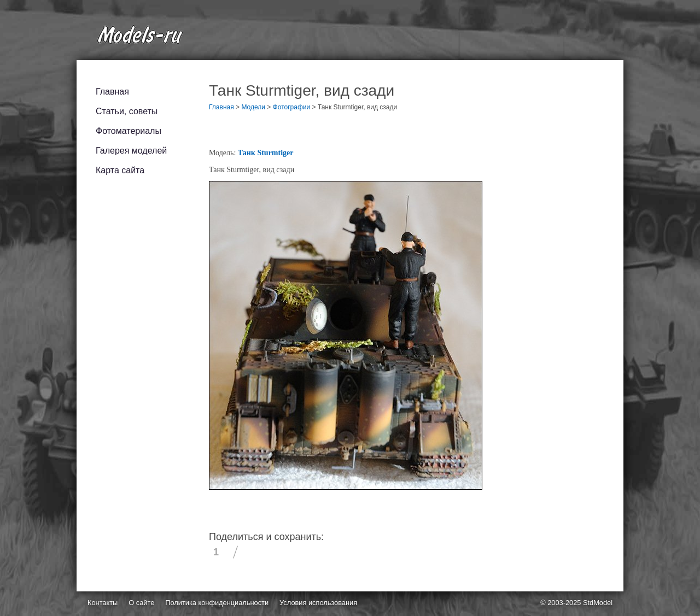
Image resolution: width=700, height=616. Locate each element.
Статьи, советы (127, 111)
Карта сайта (120, 170)
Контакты (103, 603)
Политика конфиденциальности (217, 603)
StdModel (598, 603)
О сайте (141, 603)
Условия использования (318, 603)
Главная (112, 92)
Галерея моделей (131, 151)
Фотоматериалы (129, 131)
